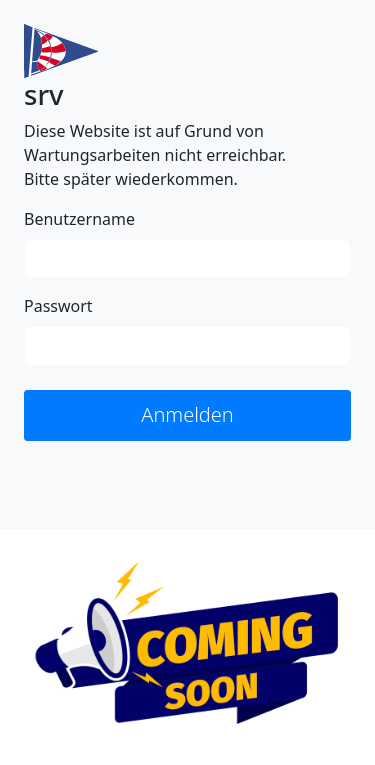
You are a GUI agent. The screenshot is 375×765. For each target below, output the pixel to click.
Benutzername (79, 219)
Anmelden (187, 414)
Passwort (58, 306)
